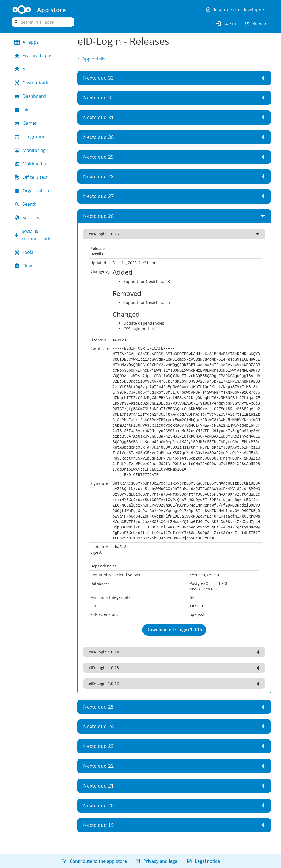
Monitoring (30, 150)
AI (20, 69)
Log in (226, 24)
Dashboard (30, 96)
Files (23, 110)
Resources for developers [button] (235, 10)
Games (26, 123)
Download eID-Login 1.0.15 (174, 630)
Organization (32, 191)
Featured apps (33, 55)
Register (257, 24)
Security (27, 218)
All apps (26, 42)
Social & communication (34, 235)
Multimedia (30, 164)
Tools (24, 252)
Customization (33, 83)
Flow (23, 266)
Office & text (31, 177)
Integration (30, 137)
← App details (91, 59)
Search (26, 204)
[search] (43, 22)
